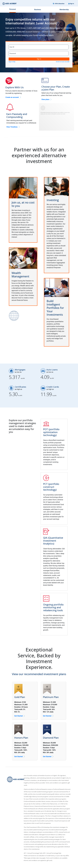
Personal (13, 9)
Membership (64, 10)
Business (38, 10)
